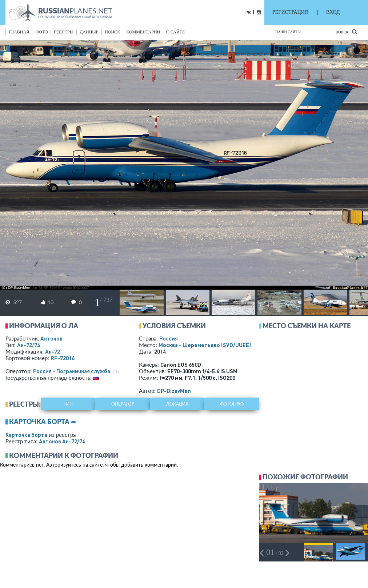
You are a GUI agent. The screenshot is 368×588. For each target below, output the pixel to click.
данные (89, 32)
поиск (112, 32)
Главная (19, 32)
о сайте (175, 32)
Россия (169, 338)
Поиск (346, 32)
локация (177, 404)
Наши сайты (288, 32)
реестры (64, 32)
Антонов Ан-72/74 (62, 441)
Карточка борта (26, 435)
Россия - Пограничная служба (72, 371)
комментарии (143, 32)
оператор (123, 404)
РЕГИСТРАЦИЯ (290, 12)
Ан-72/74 (29, 345)
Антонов (51, 338)
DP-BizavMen (174, 391)
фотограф (232, 404)
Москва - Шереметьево (205, 345)
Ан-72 (53, 351)
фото (41, 32)
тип (68, 404)
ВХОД (333, 12)
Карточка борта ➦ (43, 422)
